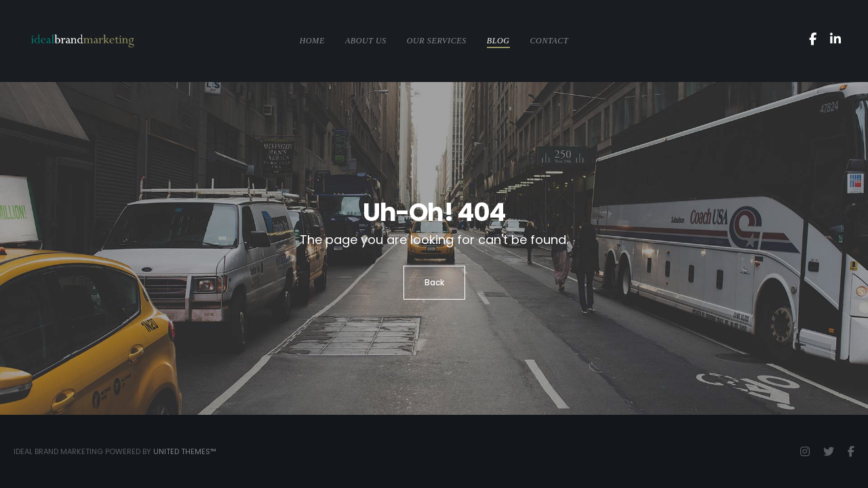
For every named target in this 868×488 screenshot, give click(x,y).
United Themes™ (185, 451)
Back (434, 282)
